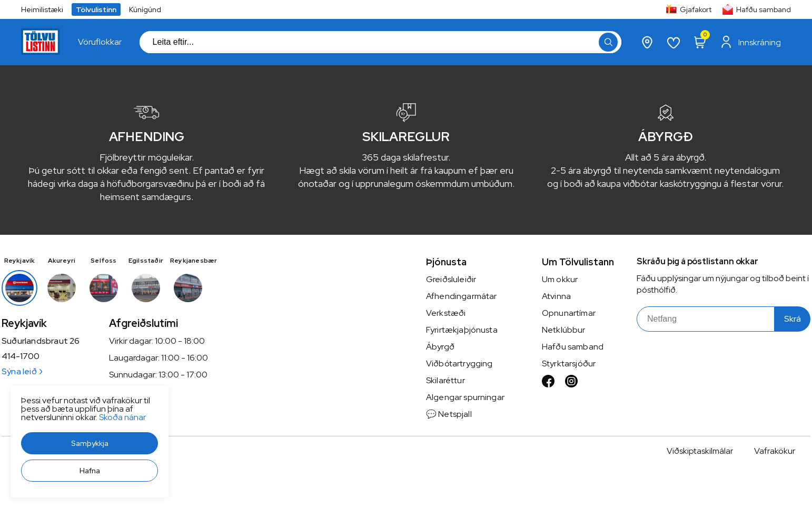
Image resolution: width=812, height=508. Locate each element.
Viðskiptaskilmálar (700, 451)
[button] (90, 443)
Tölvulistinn (96, 9)
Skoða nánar (122, 417)
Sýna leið (22, 371)
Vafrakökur (775, 451)
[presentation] (100, 42)
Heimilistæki (42, 9)
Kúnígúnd (145, 9)
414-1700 (21, 356)
